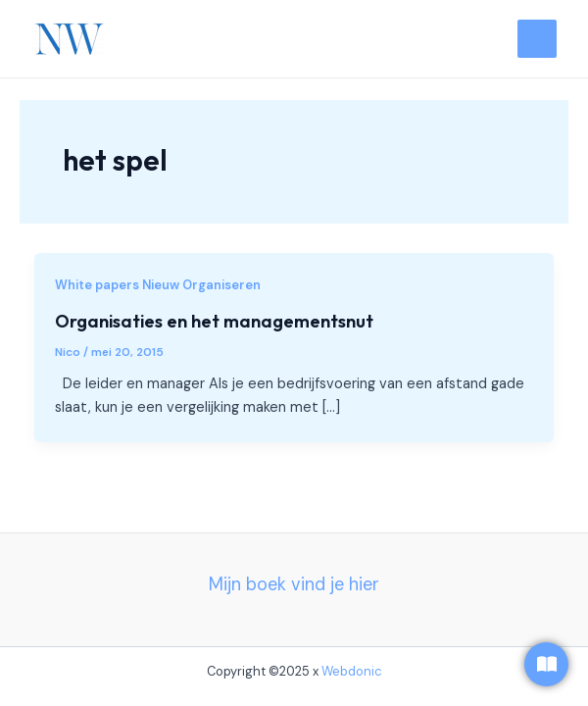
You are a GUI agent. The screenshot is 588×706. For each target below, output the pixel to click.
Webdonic (352, 671)
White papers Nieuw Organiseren (158, 285)
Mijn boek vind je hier (294, 584)
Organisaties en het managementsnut (214, 321)
